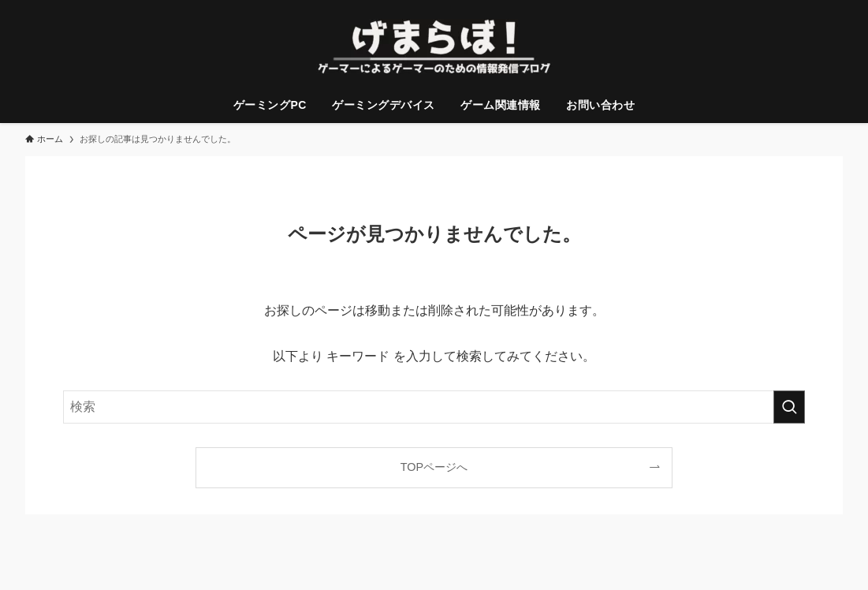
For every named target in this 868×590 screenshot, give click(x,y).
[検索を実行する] (789, 407)
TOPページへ (434, 467)
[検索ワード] (434, 407)
